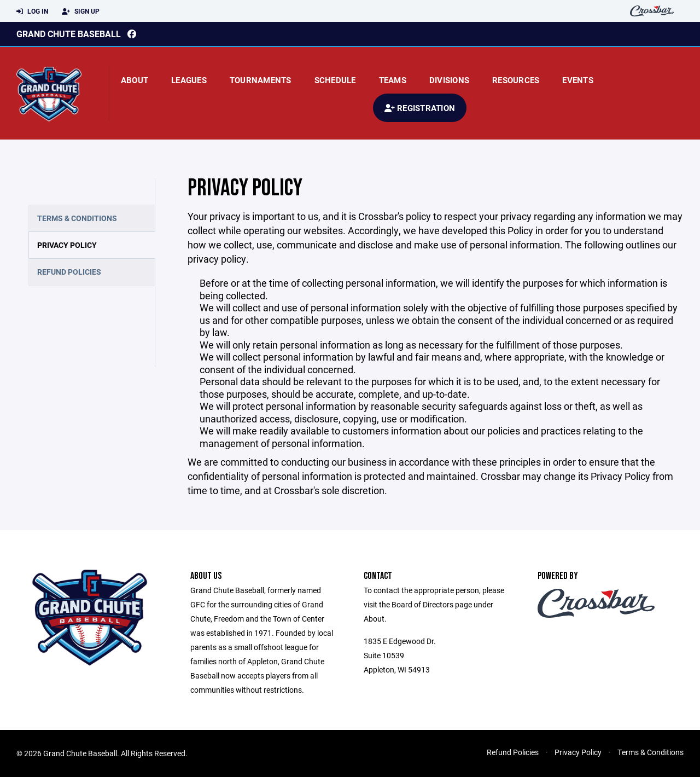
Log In (32, 11)
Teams (393, 80)
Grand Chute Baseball (69, 34)
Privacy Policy (67, 245)
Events (578, 80)
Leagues (189, 80)
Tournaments (261, 80)
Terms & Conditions (77, 218)
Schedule (335, 80)
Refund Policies (69, 272)
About (135, 80)
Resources (516, 80)
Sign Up (81, 11)
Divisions (449, 80)
